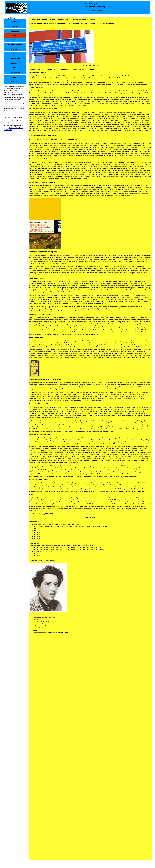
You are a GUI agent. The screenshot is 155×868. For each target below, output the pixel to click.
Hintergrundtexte (15, 58)
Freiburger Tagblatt (71, 290)
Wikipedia (90, 290)
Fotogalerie (15, 63)
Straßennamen (8, 111)
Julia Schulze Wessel (16, 86)
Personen (15, 40)
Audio (15, 68)
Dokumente (15, 49)
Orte (15, 35)
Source (35, 630)
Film (15, 54)
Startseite (15, 22)
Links (15, 77)
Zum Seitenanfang (90, 518)
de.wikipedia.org (52, 632)
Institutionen (15, 31)
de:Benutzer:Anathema (64, 632)
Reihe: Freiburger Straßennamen (95, 4)
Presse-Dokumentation (15, 45)
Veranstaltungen (15, 72)
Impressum (15, 82)
